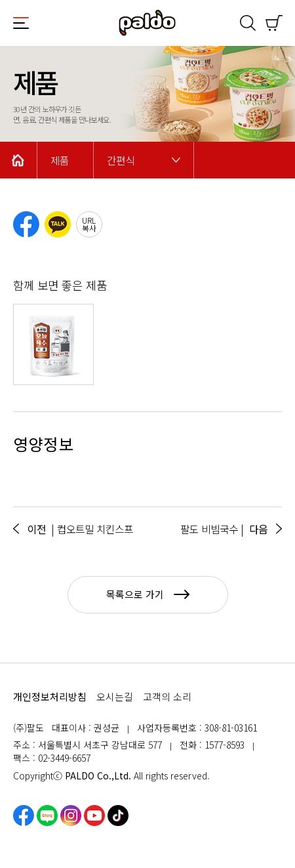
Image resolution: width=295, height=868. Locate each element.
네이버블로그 (47, 816)
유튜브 (94, 816)
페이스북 (24, 816)
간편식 (121, 160)
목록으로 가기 (148, 594)
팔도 (147, 23)
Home (18, 160)
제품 (60, 160)
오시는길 (115, 696)
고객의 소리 (167, 696)
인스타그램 (71, 816)
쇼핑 (274, 23)
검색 (248, 23)
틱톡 (118, 816)
